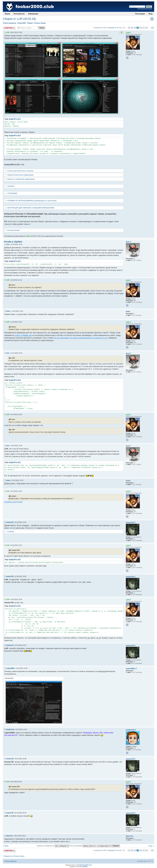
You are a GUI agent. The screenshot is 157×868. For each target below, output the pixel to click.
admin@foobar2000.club (84, 865)
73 (132, 28)
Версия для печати (152, 19)
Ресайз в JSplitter (13, 242)
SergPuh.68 (10, 730)
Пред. (7, 846)
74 (135, 28)
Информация (33, 14)
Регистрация (140, 14)
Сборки (30, 23)
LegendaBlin (10, 668)
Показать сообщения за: (53, 846)
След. (150, 846)
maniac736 (10, 522)
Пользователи (19, 14)
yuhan (8, 480)
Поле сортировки (83, 846)
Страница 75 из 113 (114, 28)
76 (141, 28)
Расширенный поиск (145, 9)
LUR (8, 32)
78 (147, 28)
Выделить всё (15, 119)
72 (129, 28)
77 (144, 28)
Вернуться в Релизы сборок (14, 856)
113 (152, 28)
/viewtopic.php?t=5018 (13, 502)
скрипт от (23, 335)
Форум (7, 14)
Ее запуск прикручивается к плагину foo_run (89, 338)
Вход (150, 14)
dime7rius (9, 836)
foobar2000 (22, 23)
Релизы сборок (40, 23)
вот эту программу (61, 338)
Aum (8, 244)
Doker (8, 311)
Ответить (9, 28)
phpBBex (85, 867)
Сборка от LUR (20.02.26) (19, 19)
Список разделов (9, 23)
